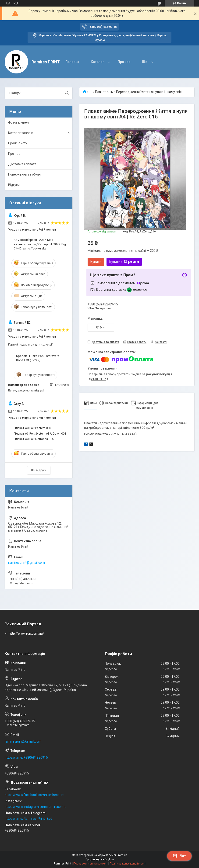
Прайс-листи (18, 143)
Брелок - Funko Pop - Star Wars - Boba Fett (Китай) (38, 358)
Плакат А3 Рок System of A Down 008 (40, 434)
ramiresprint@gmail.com (27, 563)
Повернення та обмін (24, 174)
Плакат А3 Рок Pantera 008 (32, 428)
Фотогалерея (18, 122)
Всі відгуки (39, 470)
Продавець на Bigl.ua (100, 859)
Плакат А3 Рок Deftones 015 (34, 439)
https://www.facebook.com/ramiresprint (35, 795)
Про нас (124, 62)
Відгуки (14, 185)
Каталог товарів (21, 133)
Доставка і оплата (22, 164)
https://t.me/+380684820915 (26, 757)
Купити (96, 262)
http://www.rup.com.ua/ (27, 633)
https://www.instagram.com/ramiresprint (35, 807)
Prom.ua (122, 855)
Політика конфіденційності (128, 864)
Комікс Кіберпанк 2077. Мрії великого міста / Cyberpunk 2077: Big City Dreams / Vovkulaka (40, 244)
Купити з (124, 262)
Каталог (97, 62)
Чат (179, 856)
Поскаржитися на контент (91, 864)
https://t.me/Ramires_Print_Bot (28, 819)
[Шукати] (67, 93)
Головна (72, 62)
